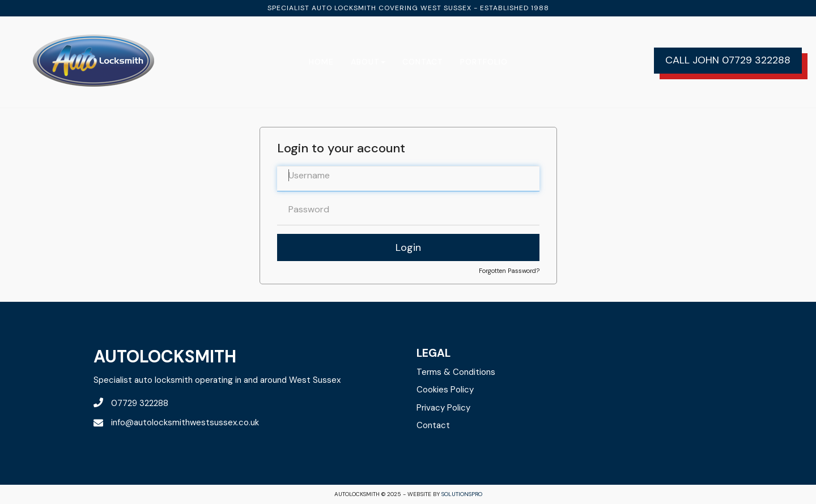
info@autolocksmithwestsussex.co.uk (176, 422)
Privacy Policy (443, 408)
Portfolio (484, 62)
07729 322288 (756, 60)
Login (408, 247)
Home (321, 62)
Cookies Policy (445, 390)
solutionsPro (462, 494)
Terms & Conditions (456, 372)
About (368, 62)
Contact (423, 62)
